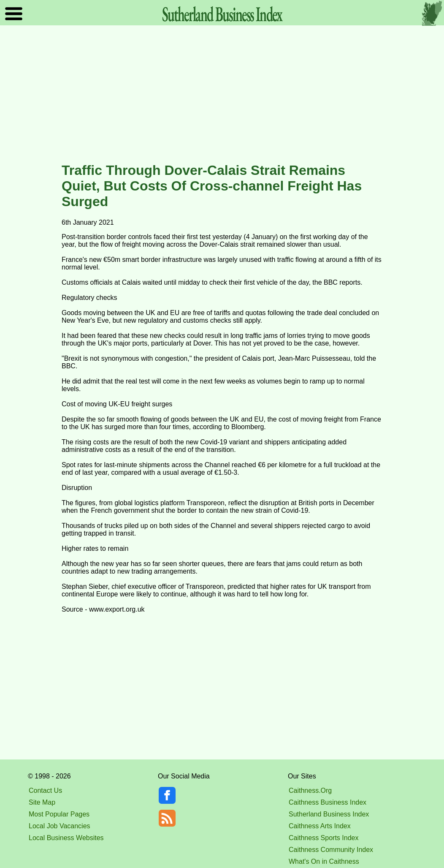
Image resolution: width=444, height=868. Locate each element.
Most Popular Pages (59, 814)
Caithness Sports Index (324, 838)
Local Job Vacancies (60, 826)
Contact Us (45, 790)
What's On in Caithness (324, 861)
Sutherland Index (222, 14)
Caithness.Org (310, 790)
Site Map (42, 802)
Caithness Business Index (328, 802)
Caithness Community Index (331, 850)
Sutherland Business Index (329, 814)
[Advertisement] (222, 95)
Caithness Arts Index (320, 826)
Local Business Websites (66, 838)
